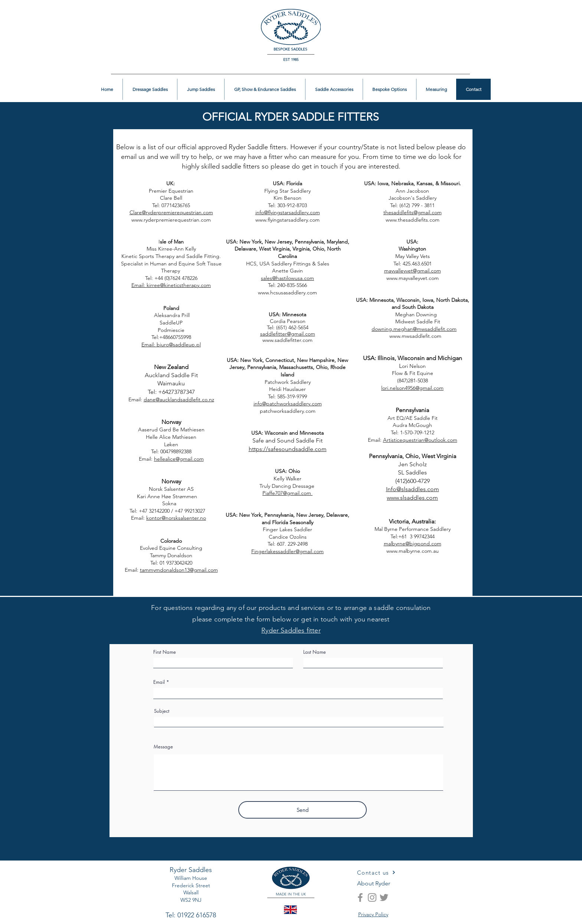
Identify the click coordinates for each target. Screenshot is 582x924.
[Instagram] (372, 897)
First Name (165, 652)
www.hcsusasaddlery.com (287, 293)
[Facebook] (360, 897)
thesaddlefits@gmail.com (413, 212)
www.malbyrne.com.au (413, 551)
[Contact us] (376, 873)
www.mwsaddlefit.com (397, 336)
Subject (162, 711)
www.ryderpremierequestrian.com (171, 220)
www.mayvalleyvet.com (413, 278)
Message (163, 747)
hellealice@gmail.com (179, 459)
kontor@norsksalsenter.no (176, 518)
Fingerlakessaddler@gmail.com (287, 551)
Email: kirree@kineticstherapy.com (171, 285)
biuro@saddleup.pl (179, 345)
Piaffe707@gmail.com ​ (287, 493)
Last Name (315, 652)
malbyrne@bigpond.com (413, 543)
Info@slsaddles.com (413, 489)
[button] (547, 17)
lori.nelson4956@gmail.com (412, 388)
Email (159, 682)
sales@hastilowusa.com (287, 278)
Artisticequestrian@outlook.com (420, 440)
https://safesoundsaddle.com (288, 449)
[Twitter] (384, 897)
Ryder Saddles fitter (291, 630)
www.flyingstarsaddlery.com (287, 220)
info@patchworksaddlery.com (288, 404)
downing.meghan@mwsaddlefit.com (414, 329)
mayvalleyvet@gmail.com (413, 271)
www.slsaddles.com (412, 498)
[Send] (303, 810)
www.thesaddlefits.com (413, 220)
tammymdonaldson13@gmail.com (179, 570)
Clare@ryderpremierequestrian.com (171, 212)
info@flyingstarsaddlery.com (288, 212)
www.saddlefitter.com (287, 340)
